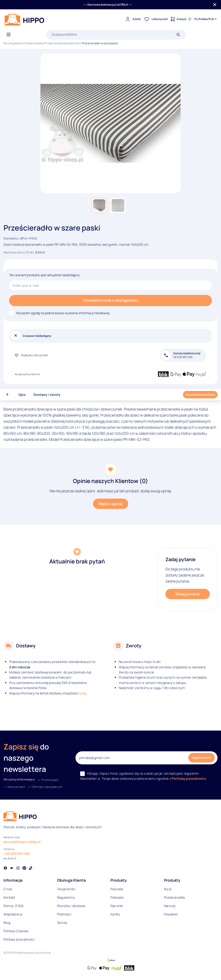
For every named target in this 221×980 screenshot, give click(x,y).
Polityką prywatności (189, 778)
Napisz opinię (111, 504)
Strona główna (13, 43)
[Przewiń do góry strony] (7, 395)
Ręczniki (117, 906)
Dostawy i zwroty (47, 395)
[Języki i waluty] (206, 19)
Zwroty (62, 923)
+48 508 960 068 (16, 854)
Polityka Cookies (16, 931)
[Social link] (5, 869)
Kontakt (9, 897)
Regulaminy (66, 897)
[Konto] (132, 19)
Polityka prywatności (19, 939)
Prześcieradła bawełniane (62, 43)
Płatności (64, 914)
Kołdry (115, 914)
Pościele (117, 889)
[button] (99, 205)
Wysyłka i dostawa (71, 906)
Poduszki (117, 897)
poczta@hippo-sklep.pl (22, 842)
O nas (8, 889)
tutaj (83, 693)
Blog (7, 923)
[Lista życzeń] (155, 19)
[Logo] (25, 20)
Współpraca (13, 914)
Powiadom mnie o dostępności (111, 300)
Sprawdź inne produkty (200, 395)
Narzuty (170, 906)
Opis (22, 395)
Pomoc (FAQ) (14, 906)
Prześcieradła (34, 43)
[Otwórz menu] (9, 35)
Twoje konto (66, 889)
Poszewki (171, 914)
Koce (168, 889)
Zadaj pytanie (187, 594)
